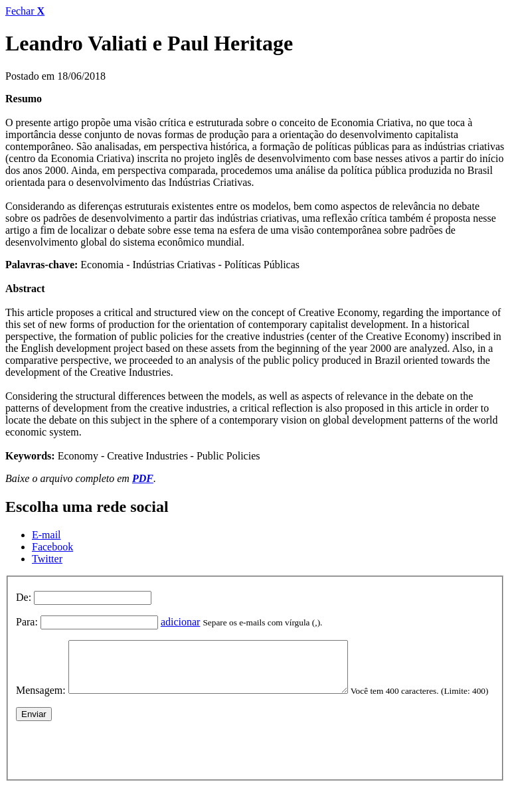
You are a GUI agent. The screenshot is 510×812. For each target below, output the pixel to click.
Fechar (25, 11)
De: (24, 597)
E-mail (46, 535)
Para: (27, 622)
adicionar (181, 622)
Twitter (47, 559)
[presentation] (117, 768)
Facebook (52, 547)
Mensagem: (41, 700)
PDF (143, 478)
